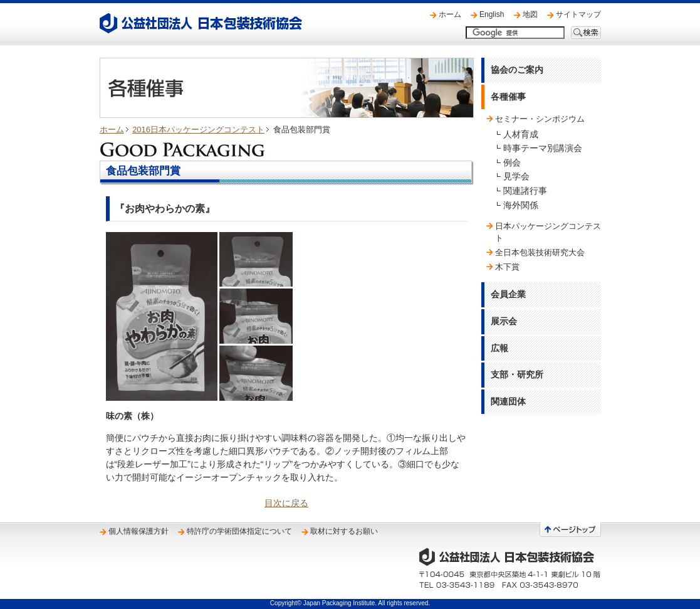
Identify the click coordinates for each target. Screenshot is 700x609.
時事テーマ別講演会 (543, 148)
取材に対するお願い (344, 531)
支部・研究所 (517, 374)
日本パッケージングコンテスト (548, 232)
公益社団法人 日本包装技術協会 (201, 23)
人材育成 (521, 134)
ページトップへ (570, 530)
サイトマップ (578, 14)
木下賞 (507, 267)
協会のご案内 (517, 70)
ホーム (450, 14)
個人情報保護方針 (138, 531)
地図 (530, 14)
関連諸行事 (525, 191)
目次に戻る (286, 503)
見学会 (516, 176)
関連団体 (508, 401)
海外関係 (521, 205)
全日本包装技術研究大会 (540, 252)
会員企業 (508, 294)
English (492, 14)
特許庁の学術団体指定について (239, 531)
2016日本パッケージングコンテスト (198, 130)
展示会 (504, 321)
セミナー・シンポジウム (540, 119)
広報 (499, 348)
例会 (512, 162)
